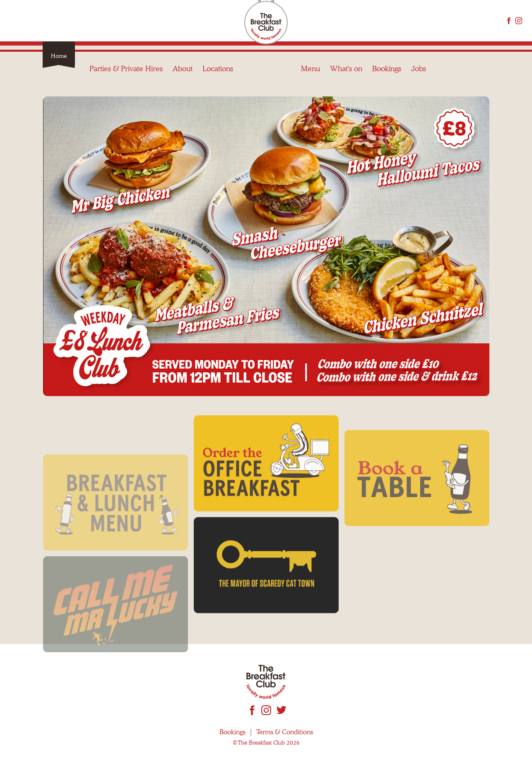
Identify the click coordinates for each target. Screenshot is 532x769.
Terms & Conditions (285, 732)
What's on (346, 20)
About (183, 20)
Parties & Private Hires (126, 20)
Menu (311, 20)
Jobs (419, 20)
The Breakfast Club (266, 23)
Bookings (387, 20)
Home (59, 56)
